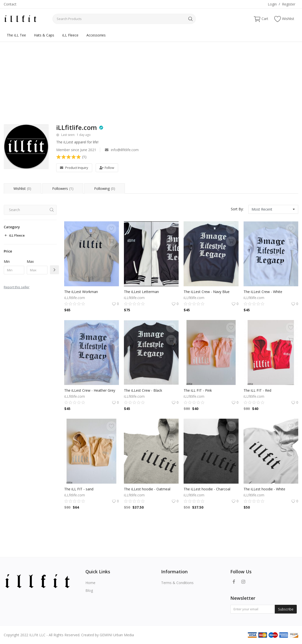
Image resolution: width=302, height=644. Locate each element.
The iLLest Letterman (141, 292)
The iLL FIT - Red (257, 390)
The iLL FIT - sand (79, 489)
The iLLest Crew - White (263, 292)
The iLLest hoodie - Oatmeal (147, 489)
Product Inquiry (74, 168)
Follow (107, 168)
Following (105, 188)
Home (90, 583)
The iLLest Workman (81, 292)
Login (272, 4)
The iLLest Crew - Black (143, 390)
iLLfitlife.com (77, 127)
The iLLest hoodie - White (264, 489)
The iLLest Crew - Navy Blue (207, 292)
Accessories (96, 35)
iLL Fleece (70, 35)
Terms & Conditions (177, 583)
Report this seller (17, 287)
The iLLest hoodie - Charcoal (207, 489)
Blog (89, 590)
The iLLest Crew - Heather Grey (90, 390)
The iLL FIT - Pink (198, 390)
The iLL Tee (16, 35)
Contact (10, 4)
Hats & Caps (44, 35)
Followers (63, 188)
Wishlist (284, 19)
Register (289, 4)
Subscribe (286, 609)
